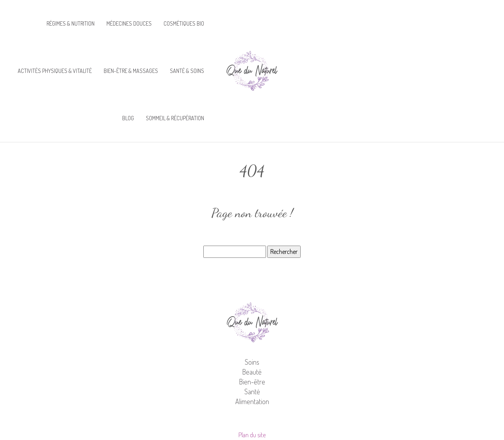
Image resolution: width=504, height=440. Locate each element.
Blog (128, 118)
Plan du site (252, 435)
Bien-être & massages (131, 71)
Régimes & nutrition (71, 23)
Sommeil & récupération (175, 118)
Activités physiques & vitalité (55, 71)
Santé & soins (187, 71)
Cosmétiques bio (184, 23)
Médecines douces (129, 23)
